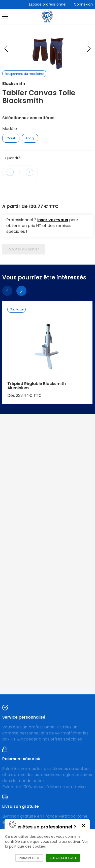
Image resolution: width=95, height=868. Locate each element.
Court (11, 138)
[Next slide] (89, 49)
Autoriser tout (65, 858)
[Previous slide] (6, 49)
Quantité (13, 158)
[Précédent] (7, 291)
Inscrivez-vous (53, 220)
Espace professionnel (48, 4)
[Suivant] (21, 291)
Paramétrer (31, 858)
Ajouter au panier (24, 249)
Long (30, 138)
